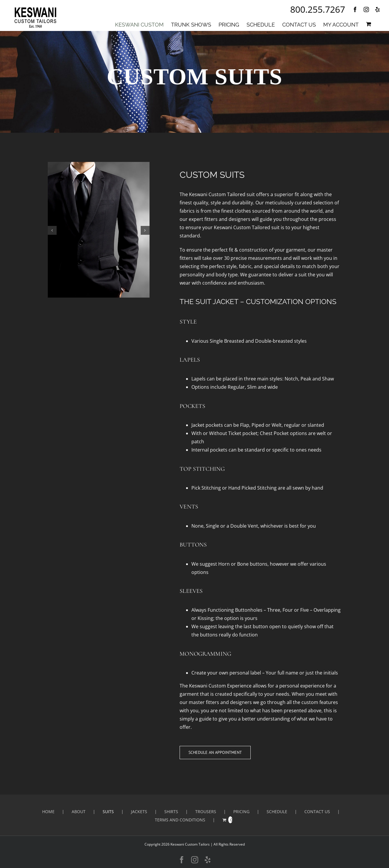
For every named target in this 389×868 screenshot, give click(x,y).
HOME (48, 812)
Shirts (171, 812)
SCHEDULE (277, 812)
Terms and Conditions (180, 820)
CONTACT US (317, 812)
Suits (108, 812)
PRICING (241, 812)
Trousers (206, 812)
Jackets (139, 812)
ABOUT (79, 812)
